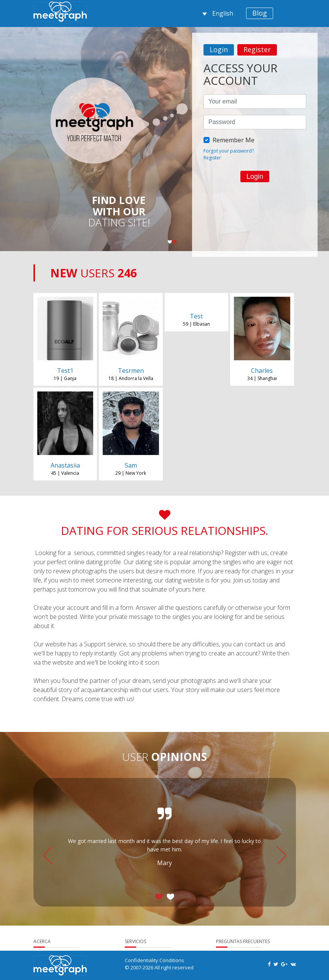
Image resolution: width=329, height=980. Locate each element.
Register (257, 49)
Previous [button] (48, 855)
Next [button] (282, 855)
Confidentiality (141, 960)
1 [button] (170, 243)
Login (219, 49)
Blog (260, 13)
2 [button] (175, 243)
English (218, 13)
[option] (255, 122)
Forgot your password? (229, 151)
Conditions (172, 960)
